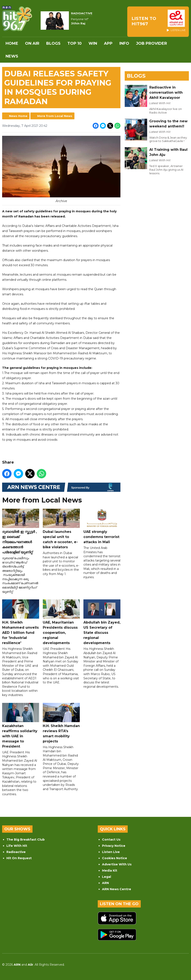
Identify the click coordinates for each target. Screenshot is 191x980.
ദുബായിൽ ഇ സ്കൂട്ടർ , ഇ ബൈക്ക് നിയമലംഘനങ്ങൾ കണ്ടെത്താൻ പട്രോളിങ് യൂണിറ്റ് (21, 531)
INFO (124, 43)
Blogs (53, 43)
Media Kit (110, 871)
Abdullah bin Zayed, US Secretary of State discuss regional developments (102, 622)
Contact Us (111, 840)
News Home (18, 116)
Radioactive (16, 852)
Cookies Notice (115, 858)
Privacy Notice (114, 846)
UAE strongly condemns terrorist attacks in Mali (102, 526)
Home (12, 43)
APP (108, 43)
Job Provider (152, 43)
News (12, 56)
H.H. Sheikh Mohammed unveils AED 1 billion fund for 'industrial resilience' (21, 622)
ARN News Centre (117, 889)
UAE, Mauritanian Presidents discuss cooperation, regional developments (61, 622)
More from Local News (55, 116)
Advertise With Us (117, 864)
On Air (32, 43)
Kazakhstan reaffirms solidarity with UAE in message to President (21, 725)
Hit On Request (19, 858)
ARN (105, 883)
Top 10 (75, 43)
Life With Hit (17, 846)
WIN (93, 43)
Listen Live (111, 852)
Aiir (30, 965)
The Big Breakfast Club (26, 840)
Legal (107, 877)
